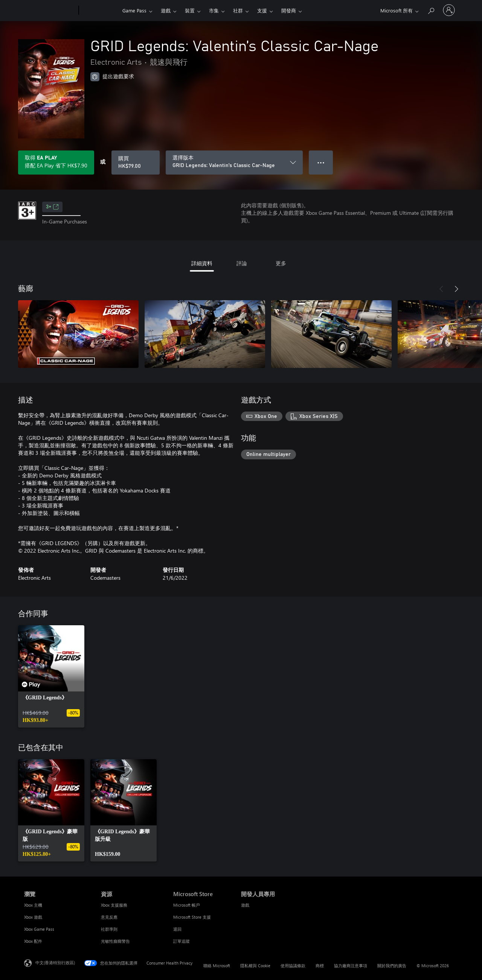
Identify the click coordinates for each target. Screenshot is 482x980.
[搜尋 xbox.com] (431, 10)
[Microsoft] (50, 11)
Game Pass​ (134, 10)
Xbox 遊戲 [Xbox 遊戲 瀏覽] (33, 917)
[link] (51, 676)
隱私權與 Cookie (255, 966)
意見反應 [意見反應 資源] (109, 917)
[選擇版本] (234, 163)
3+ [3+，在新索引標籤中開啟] (52, 207)
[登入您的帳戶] (449, 10)
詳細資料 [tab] (202, 263)
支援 (262, 10)
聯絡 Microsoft (217, 966)
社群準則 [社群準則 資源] (109, 929)
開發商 (289, 10)
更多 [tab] (281, 263)
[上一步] (441, 289)
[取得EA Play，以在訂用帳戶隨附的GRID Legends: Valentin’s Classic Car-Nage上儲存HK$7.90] (56, 163)
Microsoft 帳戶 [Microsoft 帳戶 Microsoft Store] (187, 905)
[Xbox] (100, 11)
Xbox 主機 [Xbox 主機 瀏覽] (33, 905)
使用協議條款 (293, 966)
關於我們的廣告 (392, 966)
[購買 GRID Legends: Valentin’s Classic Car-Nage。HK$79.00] (136, 163)
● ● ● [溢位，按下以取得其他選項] (321, 162)
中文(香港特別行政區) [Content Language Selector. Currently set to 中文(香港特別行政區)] (55, 963)
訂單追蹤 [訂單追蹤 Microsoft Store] (182, 941)
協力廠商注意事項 (351, 966)
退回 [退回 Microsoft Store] (177, 929)
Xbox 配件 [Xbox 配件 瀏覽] (33, 941)
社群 (238, 10)
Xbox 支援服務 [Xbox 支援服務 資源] (114, 905)
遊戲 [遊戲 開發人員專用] (245, 905)
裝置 (190, 10)
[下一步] (456, 289)
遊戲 (166, 10)
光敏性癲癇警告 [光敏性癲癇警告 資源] (115, 941)
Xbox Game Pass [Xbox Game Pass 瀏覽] (39, 929)
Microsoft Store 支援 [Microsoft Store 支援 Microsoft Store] (192, 917)
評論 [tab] (242, 263)
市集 (214, 10)
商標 (320, 966)
